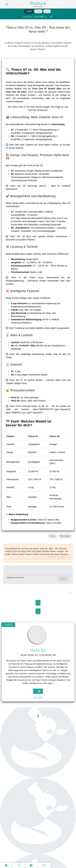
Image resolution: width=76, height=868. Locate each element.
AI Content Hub (38, 7)
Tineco (53, 536)
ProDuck (38, 4)
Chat (47, 11)
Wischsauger (65, 536)
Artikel (29, 11)
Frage (38, 11)
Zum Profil (38, 698)
